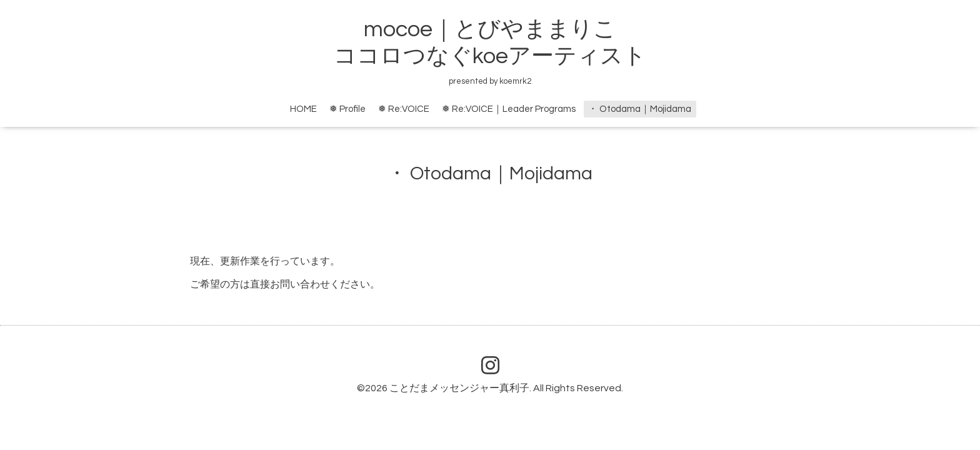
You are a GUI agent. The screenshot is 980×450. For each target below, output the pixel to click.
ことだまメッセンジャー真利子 (459, 388)
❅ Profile (347, 109)
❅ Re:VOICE (404, 109)
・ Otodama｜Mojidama (640, 109)
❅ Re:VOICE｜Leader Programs (509, 109)
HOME (303, 109)
